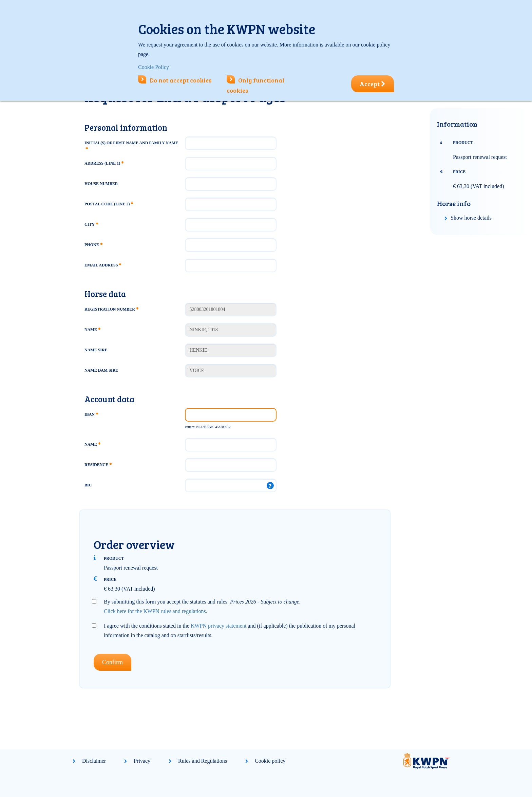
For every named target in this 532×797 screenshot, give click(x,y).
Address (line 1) (104, 163)
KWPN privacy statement (218, 626)
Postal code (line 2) (109, 204)
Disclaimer (94, 761)
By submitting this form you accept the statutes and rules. (202, 606)
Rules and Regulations (203, 761)
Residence (98, 465)
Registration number (111, 309)
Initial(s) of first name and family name (131, 145)
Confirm (112, 662)
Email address (103, 265)
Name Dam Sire (101, 370)
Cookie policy (270, 761)
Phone (93, 245)
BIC (88, 485)
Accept (373, 84)
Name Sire (96, 350)
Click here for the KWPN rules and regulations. (156, 611)
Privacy (142, 761)
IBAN (91, 414)
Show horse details (471, 218)
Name (92, 330)
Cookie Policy (154, 67)
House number (101, 184)
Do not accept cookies (175, 80)
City (91, 224)
